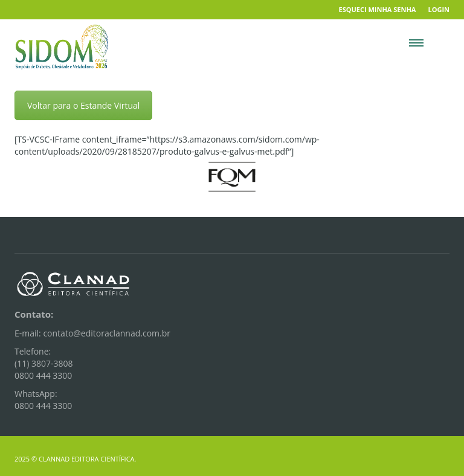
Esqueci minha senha (378, 9)
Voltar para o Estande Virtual (83, 105)
